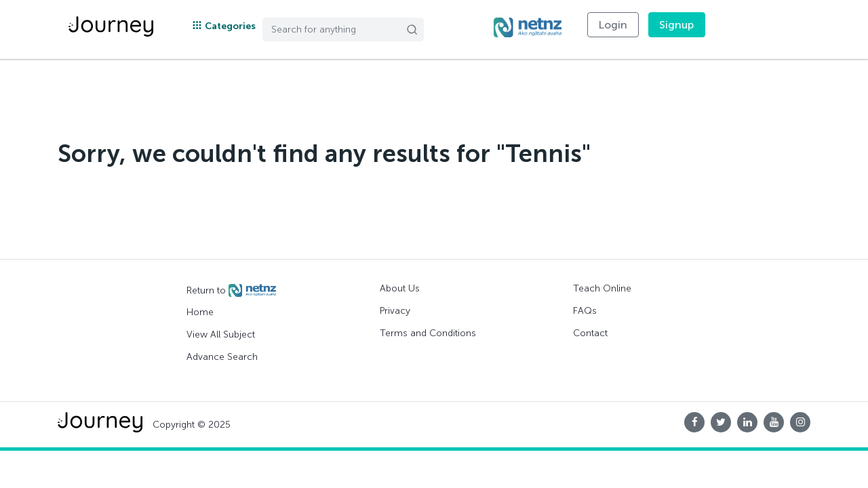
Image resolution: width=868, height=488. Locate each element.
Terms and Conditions (428, 333)
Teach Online (602, 288)
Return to (231, 291)
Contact (590, 333)
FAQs (585, 311)
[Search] (343, 29)
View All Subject (221, 334)
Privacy (395, 311)
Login (613, 25)
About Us (400, 288)
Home (200, 312)
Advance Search (222, 357)
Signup (677, 25)
